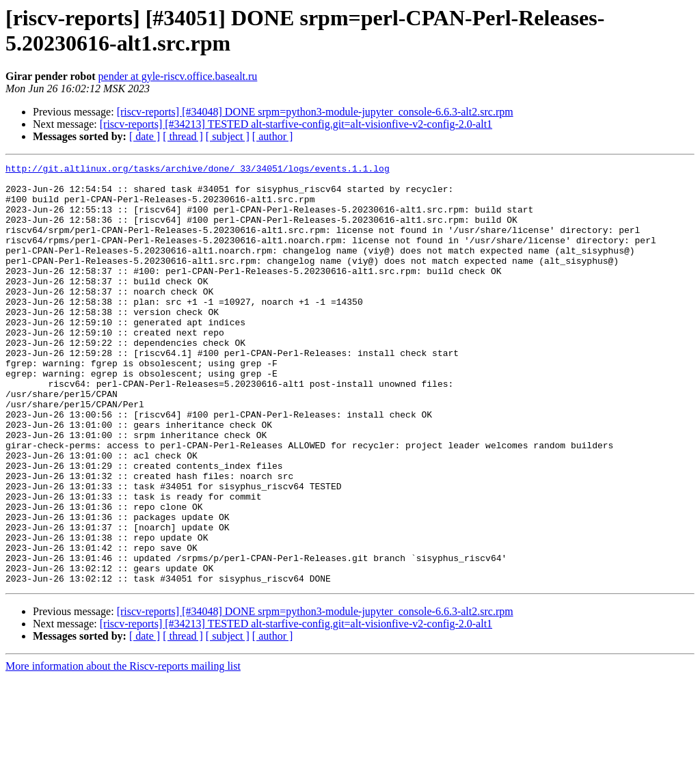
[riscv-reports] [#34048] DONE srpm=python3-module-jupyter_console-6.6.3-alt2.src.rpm (315, 112)
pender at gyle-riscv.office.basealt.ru (178, 76)
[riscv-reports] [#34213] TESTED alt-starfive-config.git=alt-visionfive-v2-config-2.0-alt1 (296, 124)
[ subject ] (228, 136)
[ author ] (273, 136)
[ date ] (145, 136)
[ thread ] (183, 136)
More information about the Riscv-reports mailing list (123, 750)
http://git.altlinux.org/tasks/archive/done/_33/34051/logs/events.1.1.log (198, 170)
